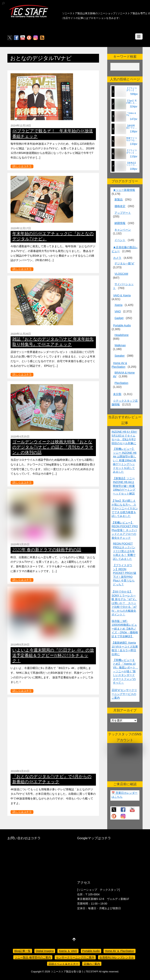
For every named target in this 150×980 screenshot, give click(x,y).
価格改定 (120, 206)
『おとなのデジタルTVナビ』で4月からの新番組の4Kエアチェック (52, 779)
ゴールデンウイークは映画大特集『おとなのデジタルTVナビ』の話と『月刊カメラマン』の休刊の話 (53, 447)
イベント (120, 240)
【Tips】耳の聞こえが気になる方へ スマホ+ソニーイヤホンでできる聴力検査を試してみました (125, 508)
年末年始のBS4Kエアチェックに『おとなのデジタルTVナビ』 (53, 236)
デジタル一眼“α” (124, 263)
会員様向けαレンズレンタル (117, 957)
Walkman (120, 345)
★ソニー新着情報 (124, 190)
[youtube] (23, 38)
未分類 (117, 394)
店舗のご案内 (92, 964)
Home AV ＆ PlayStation (120, 951)
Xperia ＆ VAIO (68, 951)
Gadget (119, 318)
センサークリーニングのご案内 (75, 957)
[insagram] (36, 38)
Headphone (121, 335)
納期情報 (120, 223)
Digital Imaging (45, 951)
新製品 (119, 199)
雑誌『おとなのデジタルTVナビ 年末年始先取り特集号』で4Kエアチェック (53, 342)
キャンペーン (123, 230)
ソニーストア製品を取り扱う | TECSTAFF (75, 972)
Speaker (120, 356)
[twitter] (10, 38)
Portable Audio (122, 325)
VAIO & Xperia (122, 295)
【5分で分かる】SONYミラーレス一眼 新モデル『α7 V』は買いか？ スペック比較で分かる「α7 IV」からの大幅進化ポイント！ (124, 603)
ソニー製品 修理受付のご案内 (33, 957)
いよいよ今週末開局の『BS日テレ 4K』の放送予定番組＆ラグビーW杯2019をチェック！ (53, 655)
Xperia (118, 305)
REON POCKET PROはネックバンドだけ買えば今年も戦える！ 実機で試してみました (124, 551)
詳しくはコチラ (22, 166)
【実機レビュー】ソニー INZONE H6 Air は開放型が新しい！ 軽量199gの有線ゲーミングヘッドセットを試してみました (125, 460)
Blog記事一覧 (22, 951)
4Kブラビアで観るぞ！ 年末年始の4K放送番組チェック (53, 133)
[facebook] (16, 38)
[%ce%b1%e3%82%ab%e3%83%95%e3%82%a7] (29, 38)
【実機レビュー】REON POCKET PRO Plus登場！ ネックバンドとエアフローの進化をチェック (125, 530)
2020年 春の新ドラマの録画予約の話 (47, 549)
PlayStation (121, 383)
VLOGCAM (121, 274)
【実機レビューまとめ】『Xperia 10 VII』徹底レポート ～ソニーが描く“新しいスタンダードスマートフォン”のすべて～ (125, 671)
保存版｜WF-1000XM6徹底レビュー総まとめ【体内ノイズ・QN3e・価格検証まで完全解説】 (125, 629)
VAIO (118, 311)
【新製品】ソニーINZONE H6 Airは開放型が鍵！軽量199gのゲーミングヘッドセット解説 (124, 486)
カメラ (117, 258)
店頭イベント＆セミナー (63, 964)
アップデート (123, 213)
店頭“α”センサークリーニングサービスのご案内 (124, 694)
